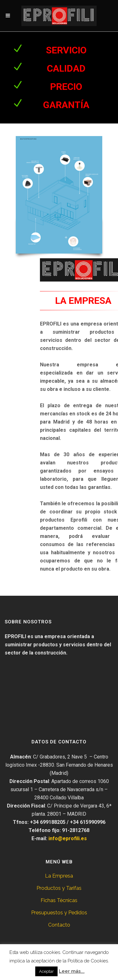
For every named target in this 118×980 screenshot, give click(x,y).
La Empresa (59, 876)
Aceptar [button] (46, 971)
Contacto (59, 925)
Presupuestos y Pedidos (59, 913)
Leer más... (72, 971)
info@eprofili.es (68, 838)
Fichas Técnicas (59, 900)
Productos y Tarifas (59, 888)
